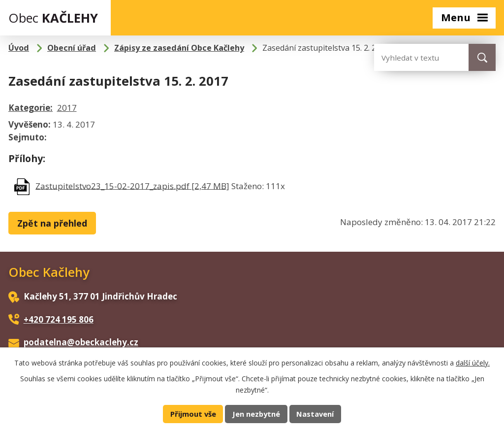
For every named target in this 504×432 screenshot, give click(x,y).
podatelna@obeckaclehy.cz (81, 342)
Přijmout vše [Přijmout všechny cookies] (193, 414)
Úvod (19, 48)
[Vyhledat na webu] (413, 57)
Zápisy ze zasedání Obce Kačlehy (179, 48)
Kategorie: (31, 108)
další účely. (473, 363)
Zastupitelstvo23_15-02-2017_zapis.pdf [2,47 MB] (132, 185)
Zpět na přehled (52, 223)
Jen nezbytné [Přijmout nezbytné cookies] (256, 414)
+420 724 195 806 (59, 319)
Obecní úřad (72, 48)
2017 (67, 108)
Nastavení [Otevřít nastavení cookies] (315, 414)
